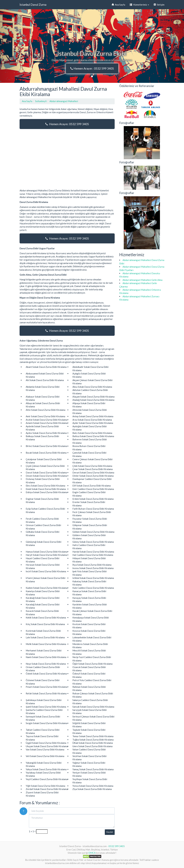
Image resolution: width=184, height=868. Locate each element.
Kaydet (110, 832)
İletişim (159, 5)
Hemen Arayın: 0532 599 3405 (67, 124)
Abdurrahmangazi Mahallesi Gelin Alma (142, 280)
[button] (14, 46)
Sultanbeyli (41, 101)
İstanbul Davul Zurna (33, 5)
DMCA (92, 853)
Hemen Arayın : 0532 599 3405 (92, 68)
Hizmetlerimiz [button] (139, 5)
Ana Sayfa (118, 5)
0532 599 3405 (117, 846)
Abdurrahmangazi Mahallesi (64, 101)
